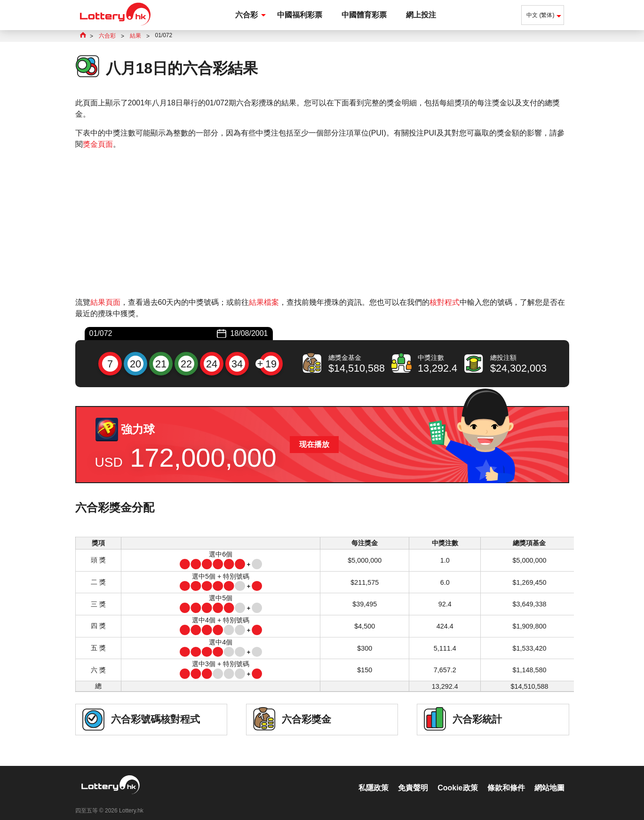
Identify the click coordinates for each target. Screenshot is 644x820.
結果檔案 (264, 302)
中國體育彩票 (364, 15)
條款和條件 (506, 778)
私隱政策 (374, 778)
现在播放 (314, 444)
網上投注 (421, 15)
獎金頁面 (98, 144)
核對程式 (445, 302)
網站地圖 (549, 778)
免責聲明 (413, 778)
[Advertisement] (322, 223)
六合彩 (246, 15)
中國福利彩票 (300, 15)
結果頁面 (105, 302)
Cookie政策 (457, 778)
